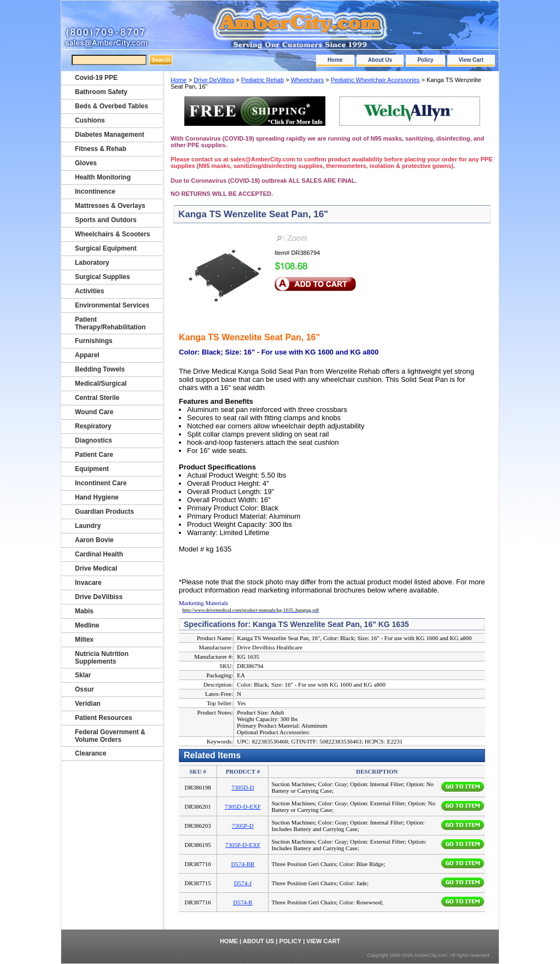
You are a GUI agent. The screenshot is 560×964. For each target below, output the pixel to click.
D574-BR (243, 864)
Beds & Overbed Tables (112, 106)
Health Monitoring (103, 177)
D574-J (243, 883)
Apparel (87, 355)
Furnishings (94, 341)
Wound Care (94, 412)
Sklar (83, 675)
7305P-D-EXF (243, 845)
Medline (87, 625)
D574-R (243, 902)
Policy (425, 60)
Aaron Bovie (94, 540)
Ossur (84, 689)
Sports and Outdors (106, 220)
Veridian (88, 704)
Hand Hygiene (97, 497)
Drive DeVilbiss (214, 80)
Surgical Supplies (103, 277)
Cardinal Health (99, 554)
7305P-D (243, 826)
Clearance (91, 753)
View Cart (471, 60)
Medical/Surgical (101, 384)
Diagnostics (94, 440)
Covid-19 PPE (96, 78)
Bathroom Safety (101, 92)
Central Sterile (97, 398)
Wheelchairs (308, 80)
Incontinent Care (101, 483)
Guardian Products (104, 512)
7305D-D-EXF (243, 806)
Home (335, 60)
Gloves (86, 163)
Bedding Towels (100, 369)
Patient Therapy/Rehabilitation (110, 323)
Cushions (90, 120)
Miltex (84, 640)
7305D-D (243, 787)
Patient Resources (104, 718)
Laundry (88, 526)
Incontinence (95, 191)
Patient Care (94, 455)
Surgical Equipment (106, 248)
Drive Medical (96, 568)
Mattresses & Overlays (110, 206)
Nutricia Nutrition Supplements (102, 658)
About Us (380, 60)
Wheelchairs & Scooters (112, 234)
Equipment (92, 469)
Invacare (88, 583)
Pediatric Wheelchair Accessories (375, 80)
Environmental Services (112, 305)
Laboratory (92, 263)
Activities (89, 291)
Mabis (84, 611)
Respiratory (93, 426)
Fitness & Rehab (101, 149)
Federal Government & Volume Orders (110, 736)
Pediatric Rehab (262, 80)
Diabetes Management (110, 135)
